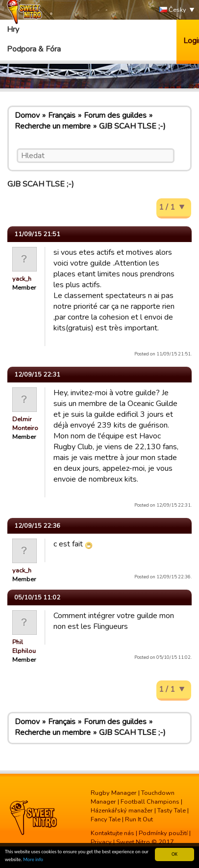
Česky (173, 10)
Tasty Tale (172, 811)
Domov (27, 115)
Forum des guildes (115, 115)
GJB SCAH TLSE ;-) (132, 126)
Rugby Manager (114, 793)
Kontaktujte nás (112, 833)
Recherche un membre (53, 126)
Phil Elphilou (24, 647)
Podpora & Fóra (34, 49)
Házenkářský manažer (122, 811)
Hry (13, 29)
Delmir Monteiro (25, 424)
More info (33, 860)
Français (62, 115)
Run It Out (139, 819)
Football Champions (150, 802)
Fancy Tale (106, 819)
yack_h (22, 279)
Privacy (101, 842)
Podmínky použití (163, 833)
